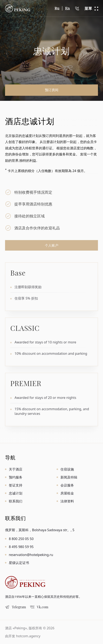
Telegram (19, 607)
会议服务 (67, 485)
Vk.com (43, 607)
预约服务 (16, 477)
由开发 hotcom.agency (23, 636)
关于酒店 (16, 469)
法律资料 (67, 501)
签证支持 (16, 485)
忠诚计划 (16, 493)
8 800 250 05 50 (21, 539)
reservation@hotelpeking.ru (31, 555)
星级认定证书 (19, 563)
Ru (57, 8)
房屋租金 (67, 493)
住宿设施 (67, 469)
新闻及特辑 (69, 477)
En (67, 8)
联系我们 (16, 501)
